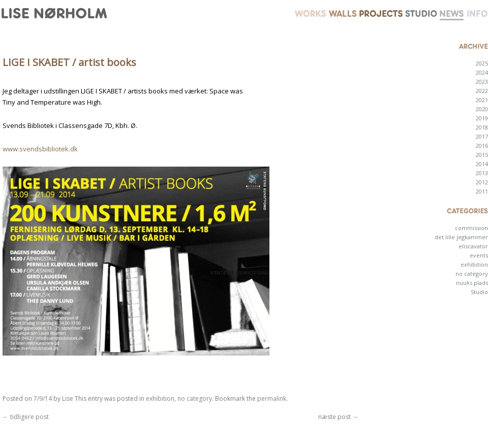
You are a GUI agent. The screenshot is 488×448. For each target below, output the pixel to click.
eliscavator (473, 246)
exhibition (160, 398)
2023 (482, 82)
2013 (482, 173)
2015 (482, 155)
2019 (482, 118)
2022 (482, 91)
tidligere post (26, 417)
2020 (482, 109)
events (479, 255)
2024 (482, 72)
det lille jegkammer (461, 237)
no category (195, 398)
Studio (479, 292)
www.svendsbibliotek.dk (40, 149)
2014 (482, 164)
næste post (338, 417)
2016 (482, 146)
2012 (482, 182)
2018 (482, 127)
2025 (482, 63)
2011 (482, 191)
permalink (272, 398)
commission (471, 228)
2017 (482, 136)
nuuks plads (472, 283)
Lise (68, 398)
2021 (482, 100)
